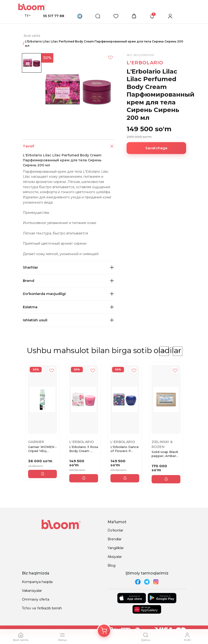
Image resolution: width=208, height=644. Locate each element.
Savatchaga (156, 148)
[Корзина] (104, 631)
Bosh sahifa (32, 36)
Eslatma (68, 307)
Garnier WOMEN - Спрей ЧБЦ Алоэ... (42, 449)
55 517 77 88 (54, 16)
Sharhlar (68, 267)
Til (26, 15)
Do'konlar (115, 530)
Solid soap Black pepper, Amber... (165, 454)
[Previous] (164, 351)
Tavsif (69, 146)
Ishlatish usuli (68, 320)
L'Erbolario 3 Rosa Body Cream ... (84, 449)
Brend (68, 281)
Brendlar (115, 539)
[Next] (178, 351)
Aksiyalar (115, 557)
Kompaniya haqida (37, 582)
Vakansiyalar (32, 591)
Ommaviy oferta (36, 599)
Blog (111, 565)
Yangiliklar (116, 548)
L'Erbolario (145, 63)
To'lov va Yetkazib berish (42, 608)
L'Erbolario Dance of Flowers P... (125, 449)
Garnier (36, 442)
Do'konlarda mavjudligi (68, 294)
